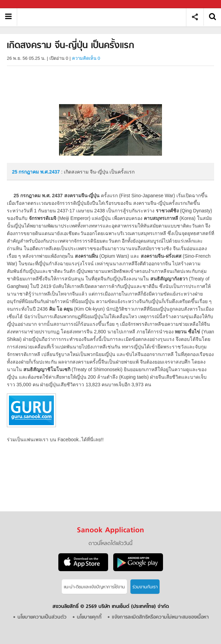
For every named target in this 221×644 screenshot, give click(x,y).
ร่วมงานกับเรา (145, 587)
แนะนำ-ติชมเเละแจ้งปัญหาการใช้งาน (94, 587)
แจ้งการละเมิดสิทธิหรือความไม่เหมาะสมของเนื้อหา (160, 617)
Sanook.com (21, 4)
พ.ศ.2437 (50, 172)
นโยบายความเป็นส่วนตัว (42, 617)
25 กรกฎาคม (26, 172)
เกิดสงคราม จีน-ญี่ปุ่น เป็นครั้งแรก (104, 17)
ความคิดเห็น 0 (86, 58)
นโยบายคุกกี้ (89, 617)
